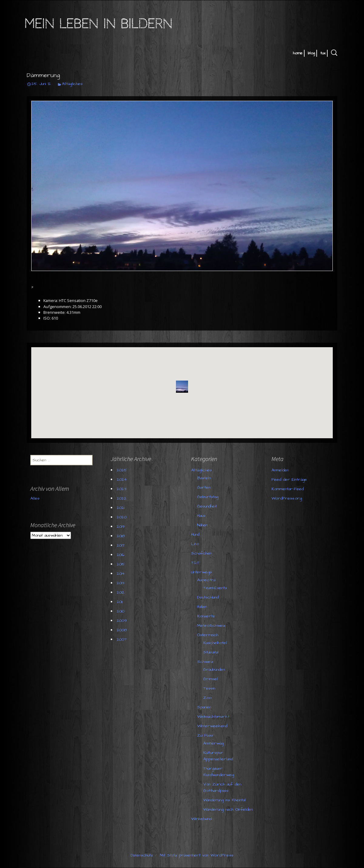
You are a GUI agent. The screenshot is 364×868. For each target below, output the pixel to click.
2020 (123, 517)
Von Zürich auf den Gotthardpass (223, 787)
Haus (202, 516)
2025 (123, 470)
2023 (122, 489)
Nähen (203, 525)
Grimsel (211, 679)
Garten (205, 487)
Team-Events (216, 588)
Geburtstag (209, 497)
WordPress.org (249, 503)
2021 (121, 508)
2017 (121, 545)
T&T (196, 563)
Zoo (208, 698)
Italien (203, 607)
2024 (123, 480)
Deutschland (209, 597)
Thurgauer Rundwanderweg (219, 772)
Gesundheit (208, 506)
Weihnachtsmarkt (214, 717)
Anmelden (243, 475)
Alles (36, 509)
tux (323, 53)
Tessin (210, 688)
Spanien (205, 707)
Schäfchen (202, 553)
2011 (120, 602)
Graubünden (215, 670)
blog (311, 53)
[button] (182, 387)
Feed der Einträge (252, 484)
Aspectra (207, 580)
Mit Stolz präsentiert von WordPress (197, 855)
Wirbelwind (202, 819)
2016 (121, 555)
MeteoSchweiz (212, 626)
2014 (122, 574)
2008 (123, 630)
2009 (123, 621)
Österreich (209, 635)
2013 (121, 583)
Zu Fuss (206, 735)
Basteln (205, 478)
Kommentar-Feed (250, 494)
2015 (122, 564)
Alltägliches (72, 84)
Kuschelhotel (216, 643)
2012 (121, 592)
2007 (123, 639)
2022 (123, 498)
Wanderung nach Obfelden (229, 809)
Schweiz (206, 662)
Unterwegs (202, 572)
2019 (122, 527)
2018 (122, 536)
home (298, 53)
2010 (121, 611)
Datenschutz (142, 855)
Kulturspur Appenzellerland (219, 756)
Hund (196, 534)
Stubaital (212, 652)
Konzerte (207, 616)
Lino (196, 544)
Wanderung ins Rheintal (225, 800)
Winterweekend (213, 726)
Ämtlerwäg (214, 743)
